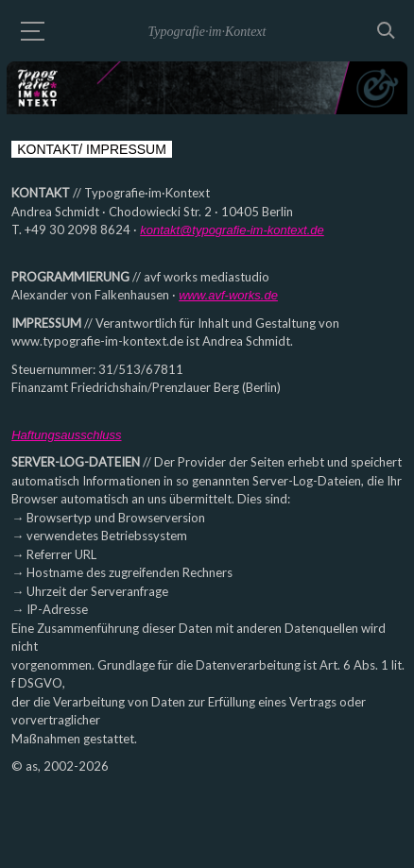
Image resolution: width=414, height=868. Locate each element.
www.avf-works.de (228, 295)
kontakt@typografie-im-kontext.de (232, 230)
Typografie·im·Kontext (207, 32)
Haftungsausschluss (66, 435)
